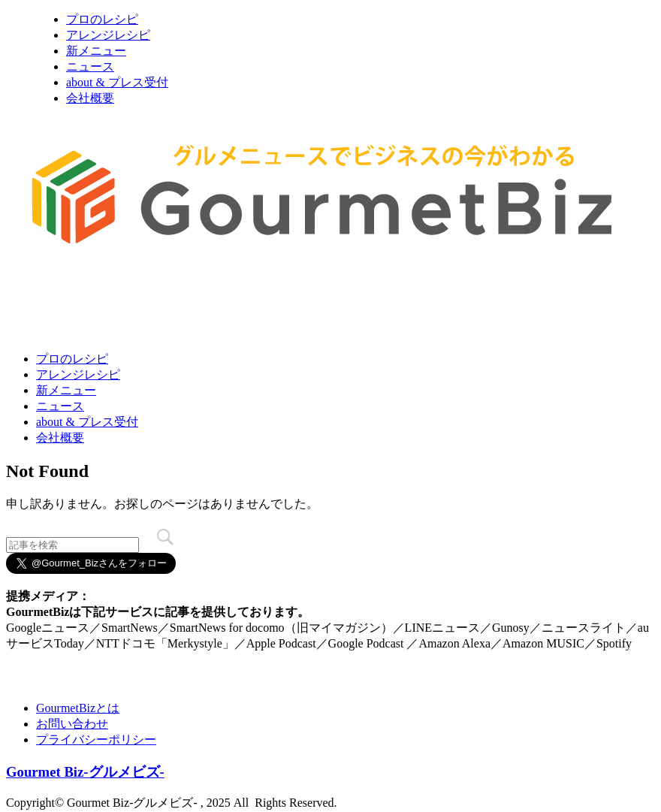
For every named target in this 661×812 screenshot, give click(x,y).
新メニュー (96, 51)
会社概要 (90, 98)
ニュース (90, 66)
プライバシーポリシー (96, 740)
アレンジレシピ (108, 35)
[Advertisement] (279, 303)
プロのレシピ (102, 19)
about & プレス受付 (117, 82)
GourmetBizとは (78, 708)
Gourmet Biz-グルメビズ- (85, 772)
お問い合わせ (72, 724)
